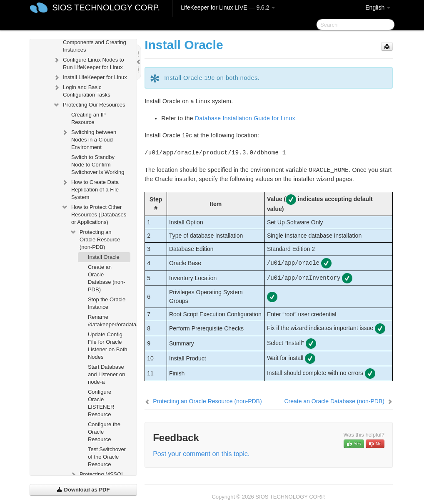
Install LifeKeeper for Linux (90, 77)
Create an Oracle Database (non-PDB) (107, 278)
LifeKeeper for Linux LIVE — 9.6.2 (228, 7)
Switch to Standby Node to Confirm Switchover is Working (98, 165)
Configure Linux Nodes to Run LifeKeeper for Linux (89, 63)
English (378, 7)
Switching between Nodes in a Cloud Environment (89, 139)
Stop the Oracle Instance (107, 303)
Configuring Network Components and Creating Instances (90, 41)
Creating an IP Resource (89, 118)
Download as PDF (83, 490)
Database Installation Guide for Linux (245, 118)
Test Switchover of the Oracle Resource (107, 457)
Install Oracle (104, 257)
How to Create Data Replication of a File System (90, 189)
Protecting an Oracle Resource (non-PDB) (95, 239)
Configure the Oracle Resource (104, 432)
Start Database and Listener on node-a (107, 374)
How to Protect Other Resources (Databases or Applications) (94, 214)
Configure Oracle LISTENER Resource (101, 403)
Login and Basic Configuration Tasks (82, 90)
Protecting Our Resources (89, 105)
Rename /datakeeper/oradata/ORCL (109, 321)
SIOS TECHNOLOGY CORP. (106, 7)
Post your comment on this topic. (201, 454)
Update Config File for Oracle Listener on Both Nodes (108, 346)
